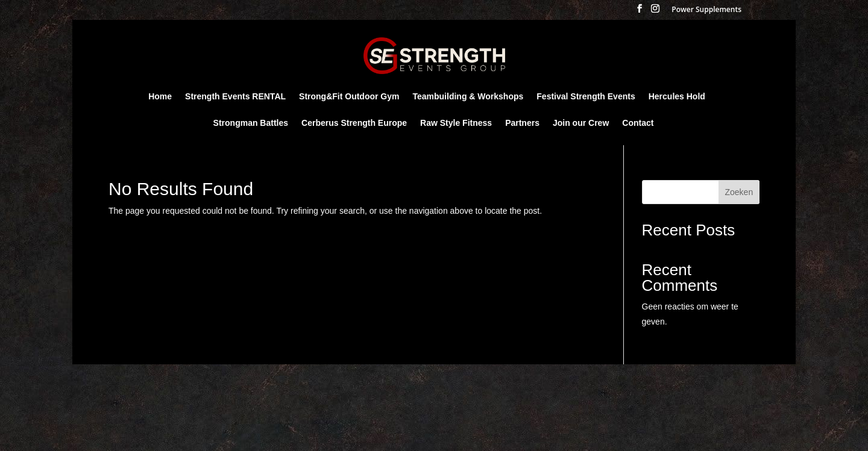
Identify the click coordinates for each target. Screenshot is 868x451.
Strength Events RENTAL (235, 97)
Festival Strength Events (586, 97)
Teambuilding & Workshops (468, 97)
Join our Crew (581, 123)
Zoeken (739, 192)
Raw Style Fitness (456, 123)
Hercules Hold (677, 97)
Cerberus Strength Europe (354, 123)
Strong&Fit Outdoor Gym (349, 97)
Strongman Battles (251, 123)
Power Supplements (706, 10)
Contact (638, 123)
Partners (522, 123)
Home (160, 97)
